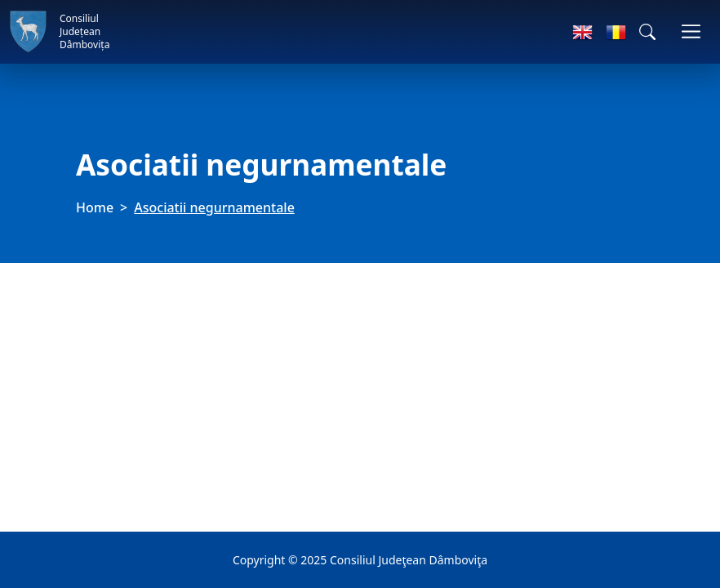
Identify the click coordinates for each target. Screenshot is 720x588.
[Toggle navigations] (691, 31)
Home (95, 207)
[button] (647, 32)
